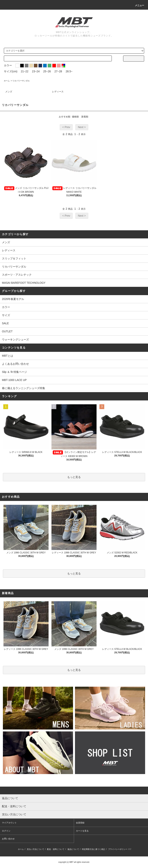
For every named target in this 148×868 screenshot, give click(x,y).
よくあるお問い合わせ (15, 364)
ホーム (7, 81)
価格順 (75, 117)
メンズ (9, 92)
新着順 (85, 117)
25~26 (47, 71)
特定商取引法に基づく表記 (93, 849)
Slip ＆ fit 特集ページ (14, 372)
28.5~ (69, 71)
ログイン (6, 831)
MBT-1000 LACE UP (14, 380)
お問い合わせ (8, 839)
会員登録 (80, 823)
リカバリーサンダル (21, 81)
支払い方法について (35, 849)
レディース (58, 92)
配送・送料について (56, 849)
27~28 (58, 71)
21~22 (25, 71)
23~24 (36, 71)
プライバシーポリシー (118, 849)
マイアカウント (9, 823)
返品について (73, 849)
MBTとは (8, 356)
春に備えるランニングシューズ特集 (24, 388)
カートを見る (82, 831)
